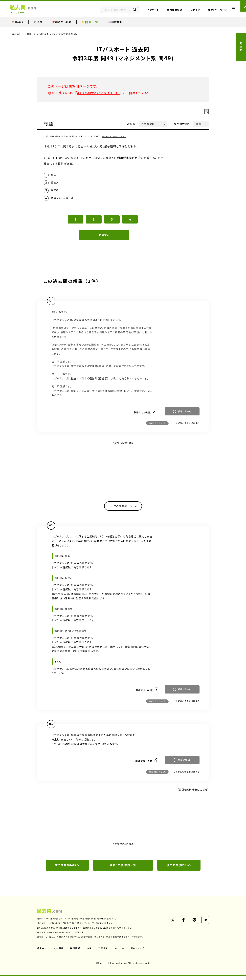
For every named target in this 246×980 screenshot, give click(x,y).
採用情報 (76, 952)
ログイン (187, 11)
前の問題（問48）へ (67, 869)
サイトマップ (139, 952)
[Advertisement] (123, 471)
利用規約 (105, 952)
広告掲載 (59, 952)
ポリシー (121, 952)
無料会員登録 (166, 11)
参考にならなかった (157, 426)
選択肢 (131, 124)
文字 (182, 124)
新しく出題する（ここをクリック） (101, 93)
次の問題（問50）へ (179, 869)
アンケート (145, 11)
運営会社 (42, 952)
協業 (90, 952)
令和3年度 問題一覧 (123, 869)
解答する (104, 238)
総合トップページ (209, 11)
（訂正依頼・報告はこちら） (115, 136)
